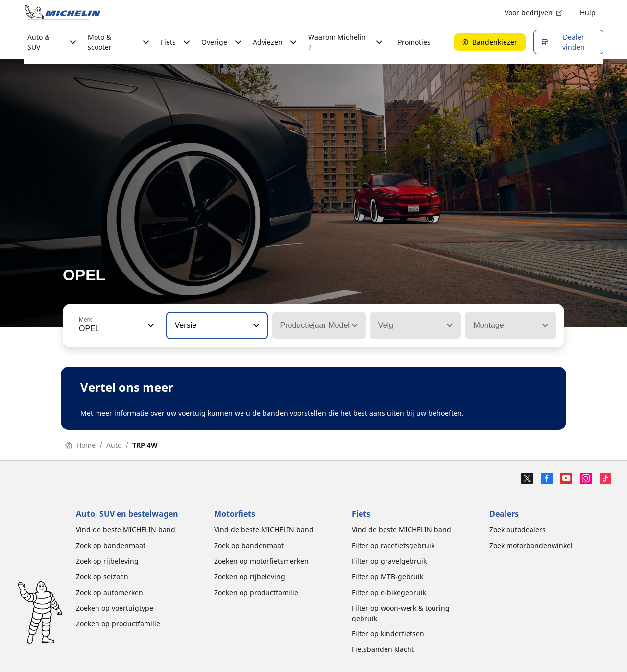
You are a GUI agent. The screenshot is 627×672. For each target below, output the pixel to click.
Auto (114, 445)
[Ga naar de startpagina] (63, 13)
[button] (150, 325)
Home (80, 445)
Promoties (414, 42)
